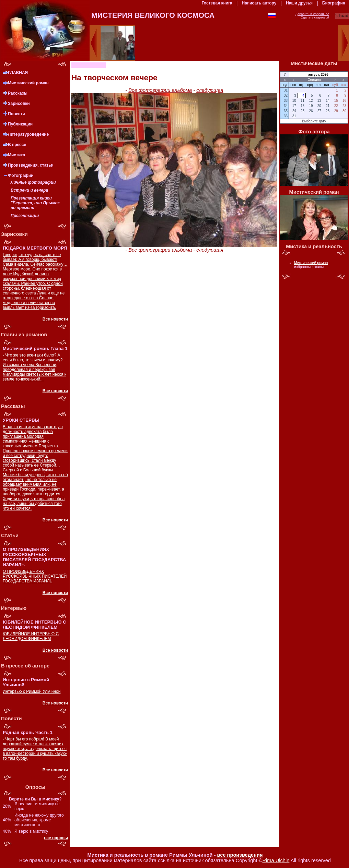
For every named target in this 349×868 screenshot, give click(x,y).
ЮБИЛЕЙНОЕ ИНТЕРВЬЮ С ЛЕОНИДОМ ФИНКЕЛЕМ (31, 636)
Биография (334, 3)
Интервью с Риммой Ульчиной (32, 691)
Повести (16, 114)
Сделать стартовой (315, 17)
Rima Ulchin (276, 860)
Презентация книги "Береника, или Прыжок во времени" (35, 203)
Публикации (20, 124)
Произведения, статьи (31, 165)
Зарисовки (19, 104)
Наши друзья (299, 3)
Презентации (25, 216)
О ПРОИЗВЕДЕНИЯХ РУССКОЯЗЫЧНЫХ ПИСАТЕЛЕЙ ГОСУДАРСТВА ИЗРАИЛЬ (35, 576)
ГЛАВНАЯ (18, 73)
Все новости (55, 319)
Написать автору (259, 3)
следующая (210, 90)
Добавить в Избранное (312, 14)
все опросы (56, 838)
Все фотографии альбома (160, 90)
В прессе (17, 145)
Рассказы (18, 93)
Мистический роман (28, 83)
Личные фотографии (33, 182)
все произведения (240, 855)
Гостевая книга (217, 3)
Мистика (16, 155)
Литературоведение (28, 134)
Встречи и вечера (29, 190)
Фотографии (21, 176)
